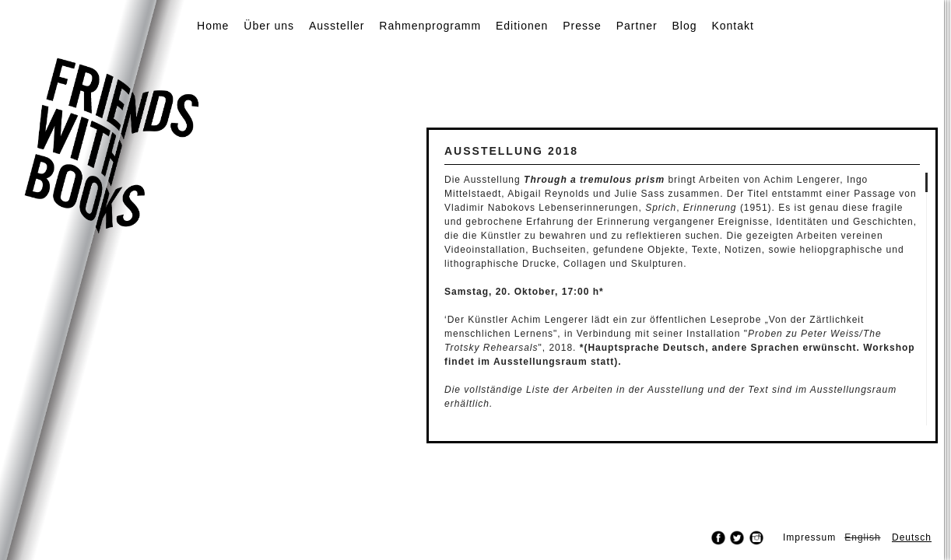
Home (213, 26)
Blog (685, 26)
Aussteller (337, 26)
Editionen (522, 26)
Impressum (809, 537)
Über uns (269, 26)
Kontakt (732, 26)
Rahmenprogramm (430, 26)
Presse (582, 26)
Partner (637, 26)
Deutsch (912, 537)
